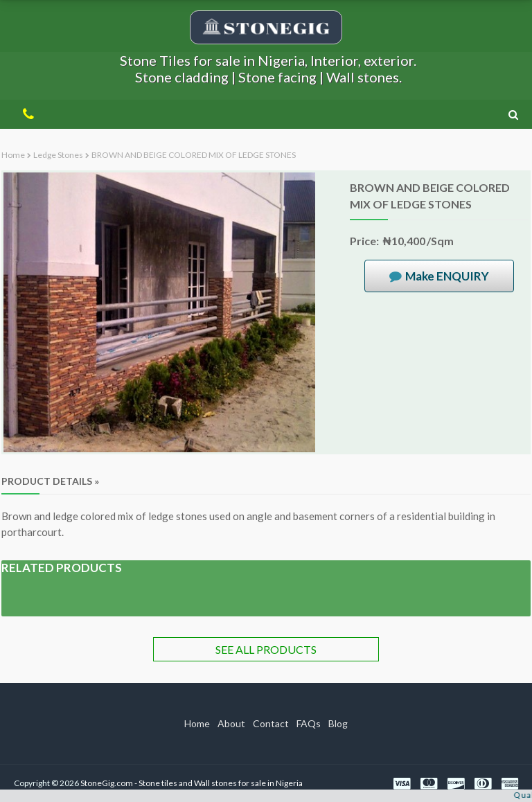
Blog (338, 723)
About (231, 723)
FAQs (309, 723)
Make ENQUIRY (447, 276)
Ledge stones (58, 155)
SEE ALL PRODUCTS (266, 649)
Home (13, 155)
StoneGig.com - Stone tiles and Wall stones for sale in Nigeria (192, 783)
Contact (271, 723)
